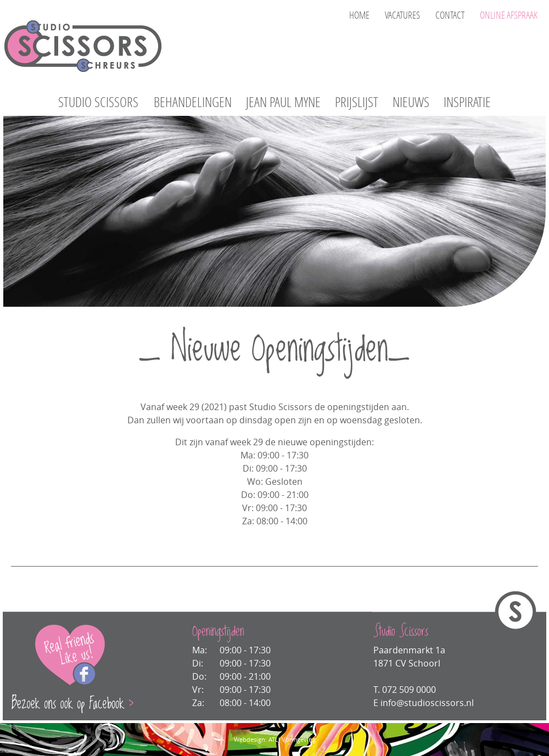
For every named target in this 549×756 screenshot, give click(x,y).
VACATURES (402, 15)
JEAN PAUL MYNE (283, 102)
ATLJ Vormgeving (292, 739)
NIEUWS (411, 102)
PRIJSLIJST (357, 102)
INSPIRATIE (467, 102)
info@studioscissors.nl (427, 703)
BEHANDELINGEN (193, 102)
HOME (359, 15)
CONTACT (450, 15)
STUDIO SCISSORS (98, 102)
